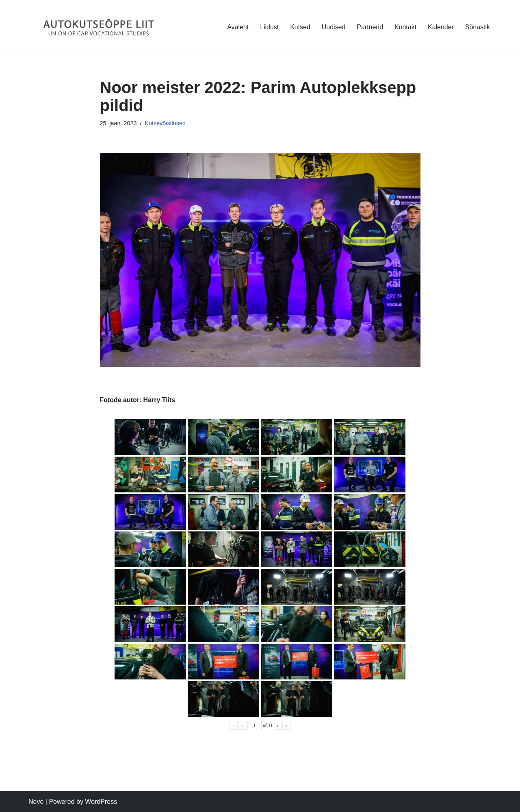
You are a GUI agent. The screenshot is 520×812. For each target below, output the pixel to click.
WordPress (101, 802)
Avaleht (237, 27)
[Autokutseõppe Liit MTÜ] (100, 27)
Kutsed (300, 27)
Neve (36, 802)
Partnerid (369, 27)
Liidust (269, 27)
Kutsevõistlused (166, 123)
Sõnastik (478, 27)
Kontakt (405, 27)
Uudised (333, 27)
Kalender (441, 27)
